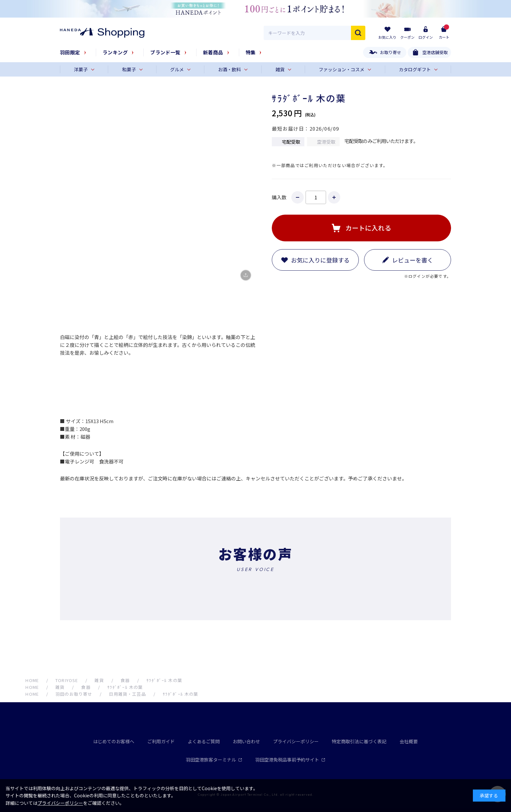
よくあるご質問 (204, 741)
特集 (251, 52)
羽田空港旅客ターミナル (214, 760)
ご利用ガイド (161, 741)
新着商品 (213, 52)
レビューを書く (413, 260)
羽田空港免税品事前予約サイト (290, 760)
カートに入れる (368, 228)
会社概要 (409, 741)
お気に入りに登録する (320, 260)
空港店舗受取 (435, 52)
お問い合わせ (246, 741)
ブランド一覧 (165, 52)
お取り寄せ (391, 52)
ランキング (115, 52)
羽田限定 (70, 52)
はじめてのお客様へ (114, 741)
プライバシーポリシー (296, 741)
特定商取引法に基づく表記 (359, 741)
